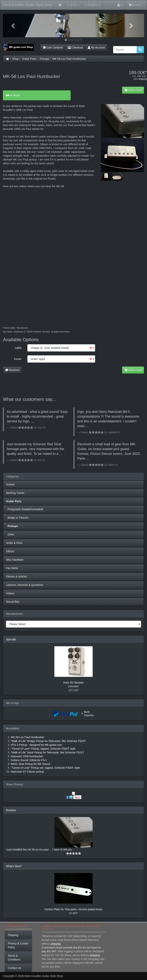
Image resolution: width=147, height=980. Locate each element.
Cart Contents (53, 48)
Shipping (13, 935)
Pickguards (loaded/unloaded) (25, 509)
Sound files (13, 602)
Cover (18, 359)
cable (18, 348)
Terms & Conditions (14, 958)
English (93, 5)
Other (10, 535)
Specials (11, 639)
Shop (16, 59)
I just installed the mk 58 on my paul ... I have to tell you (39, 850)
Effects (10, 551)
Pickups (45, 59)
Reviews (12, 370)
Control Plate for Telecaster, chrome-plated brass (73, 909)
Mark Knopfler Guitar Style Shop (28, 5)
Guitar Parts (29, 59)
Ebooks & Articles (17, 577)
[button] (13, 26)
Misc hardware (15, 560)
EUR (73, 5)
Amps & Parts (14, 543)
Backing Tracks (15, 493)
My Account (96, 48)
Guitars (10, 484)
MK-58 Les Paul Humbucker (69, 59)
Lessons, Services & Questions (25, 585)
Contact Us (14, 968)
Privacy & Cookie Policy (18, 945)
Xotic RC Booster (73, 683)
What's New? (14, 866)
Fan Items (12, 568)
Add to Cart (133, 90)
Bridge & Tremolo (17, 518)
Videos (10, 593)
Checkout (75, 48)
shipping (143, 79)
